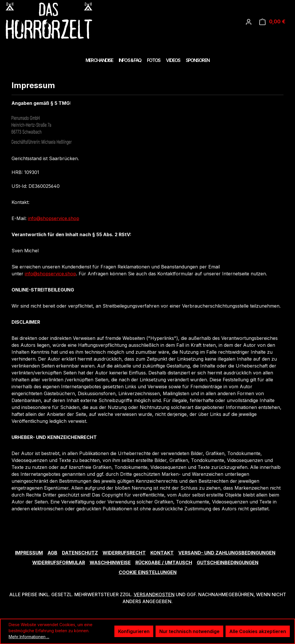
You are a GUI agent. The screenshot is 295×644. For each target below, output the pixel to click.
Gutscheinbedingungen (228, 562)
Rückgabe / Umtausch (164, 562)
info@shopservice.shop (54, 218)
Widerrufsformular (59, 562)
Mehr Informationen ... (29, 637)
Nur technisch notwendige (189, 631)
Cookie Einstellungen (148, 572)
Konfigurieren (134, 631)
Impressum (29, 553)
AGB (52, 553)
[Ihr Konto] (249, 22)
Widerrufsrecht (124, 553)
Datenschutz (80, 553)
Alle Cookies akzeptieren (258, 631)
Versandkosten (154, 594)
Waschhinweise (110, 562)
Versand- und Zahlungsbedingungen (227, 553)
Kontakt (162, 553)
